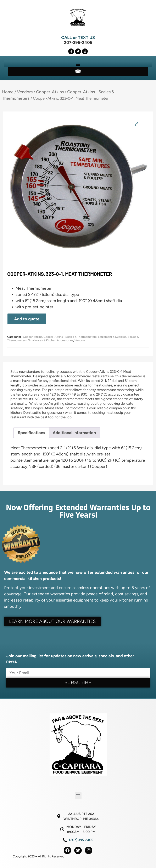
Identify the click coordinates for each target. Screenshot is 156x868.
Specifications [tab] (31, 433)
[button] (78, 64)
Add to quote (27, 319)
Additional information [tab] (74, 433)
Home (8, 92)
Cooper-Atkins (50, 92)
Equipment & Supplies (112, 337)
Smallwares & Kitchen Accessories (51, 340)
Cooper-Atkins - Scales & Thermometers (70, 337)
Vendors (25, 92)
